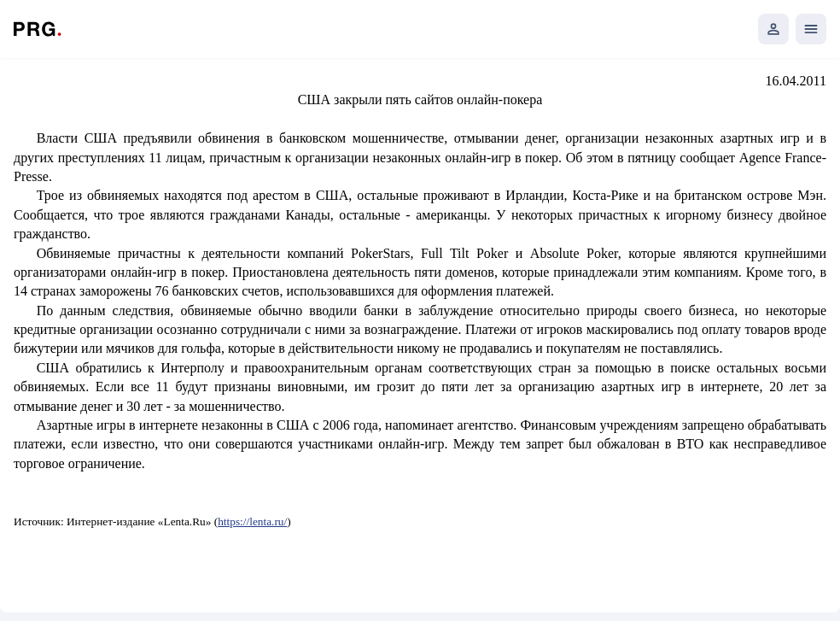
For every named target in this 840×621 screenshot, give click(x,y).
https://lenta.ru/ (252, 521)
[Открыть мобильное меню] (811, 29)
